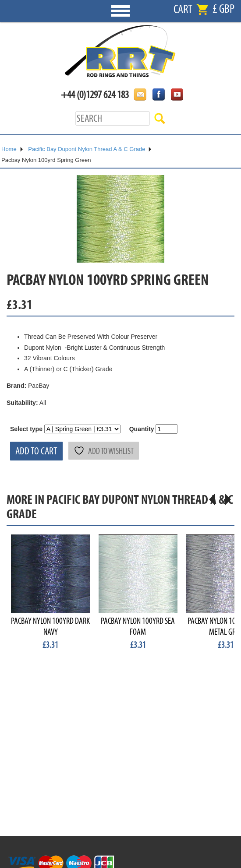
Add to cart (36, 451)
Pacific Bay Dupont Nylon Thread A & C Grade (87, 149)
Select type (26, 429)
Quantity (142, 429)
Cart (183, 9)
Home (9, 149)
